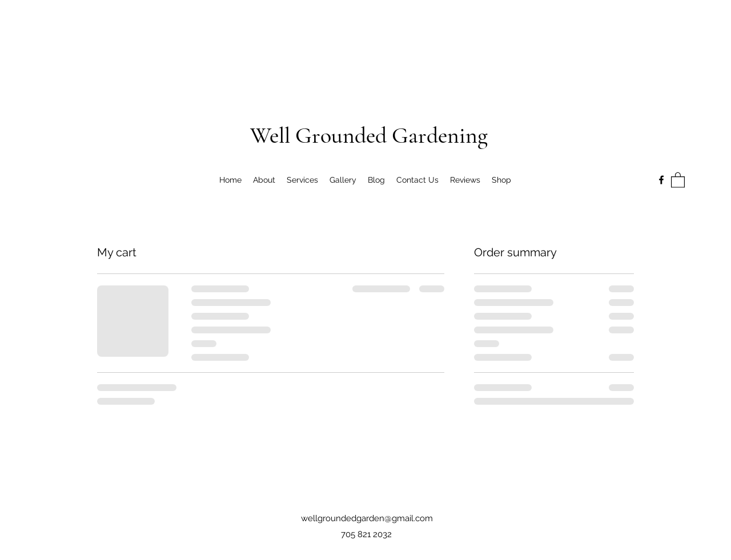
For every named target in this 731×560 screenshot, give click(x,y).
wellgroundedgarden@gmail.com (367, 518)
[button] (678, 180)
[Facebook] (661, 180)
